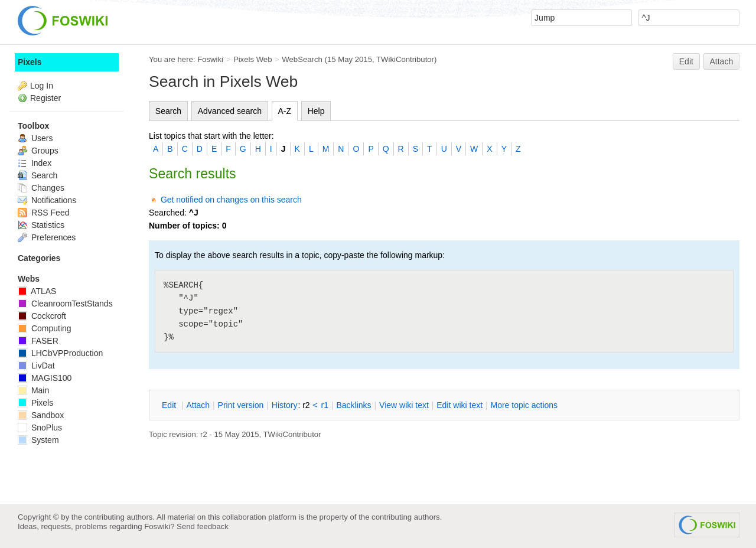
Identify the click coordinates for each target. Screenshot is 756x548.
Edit (686, 61)
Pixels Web (253, 59)
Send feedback (203, 526)
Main (33, 390)
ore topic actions (524, 405)
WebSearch (302, 59)
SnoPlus (40, 428)
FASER (38, 341)
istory (285, 405)
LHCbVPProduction (60, 353)
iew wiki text (404, 405)
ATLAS (37, 291)
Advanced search (230, 111)
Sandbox (41, 415)
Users (35, 138)
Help (316, 111)
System (38, 440)
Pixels (30, 62)
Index (35, 163)
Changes (41, 188)
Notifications (47, 200)
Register (45, 98)
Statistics (41, 225)
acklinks (353, 405)
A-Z (285, 111)
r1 (325, 405)
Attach (722, 61)
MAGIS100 (45, 378)
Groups (38, 151)
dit (170, 405)
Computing (45, 328)
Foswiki (210, 59)
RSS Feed (43, 213)
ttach (198, 405)
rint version (241, 405)
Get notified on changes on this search (231, 200)
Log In (42, 86)
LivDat (36, 366)
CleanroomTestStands (65, 304)
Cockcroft (42, 316)
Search (168, 111)
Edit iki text (460, 405)
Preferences (47, 237)
